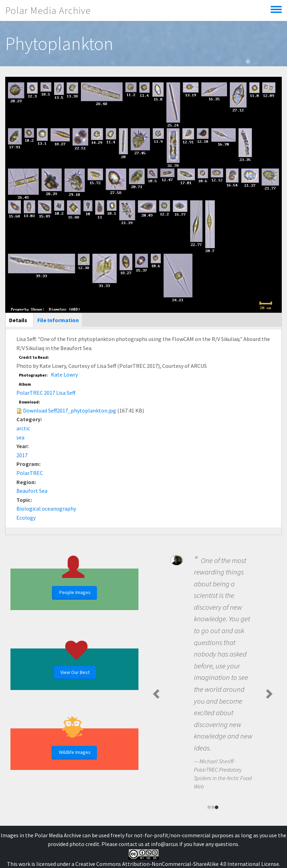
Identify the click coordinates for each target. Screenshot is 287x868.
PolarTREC (30, 473)
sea (20, 437)
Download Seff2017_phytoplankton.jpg (70, 410)
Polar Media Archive (48, 10)
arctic (23, 428)
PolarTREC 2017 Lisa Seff (46, 393)
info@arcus (165, 844)
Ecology (26, 518)
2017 (22, 455)
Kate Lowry (64, 374)
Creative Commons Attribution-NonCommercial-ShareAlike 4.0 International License (177, 864)
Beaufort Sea (32, 491)
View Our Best (75, 672)
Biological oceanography (46, 509)
